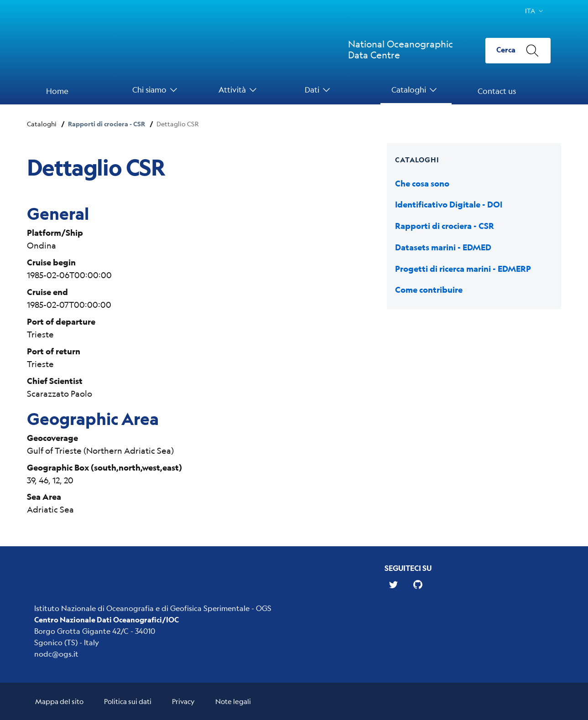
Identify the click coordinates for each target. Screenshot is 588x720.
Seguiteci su (408, 568)
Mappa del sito (59, 701)
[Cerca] (518, 51)
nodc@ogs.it (56, 654)
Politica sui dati (128, 701)
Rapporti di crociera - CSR (107, 124)
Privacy (183, 701)
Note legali (233, 701)
